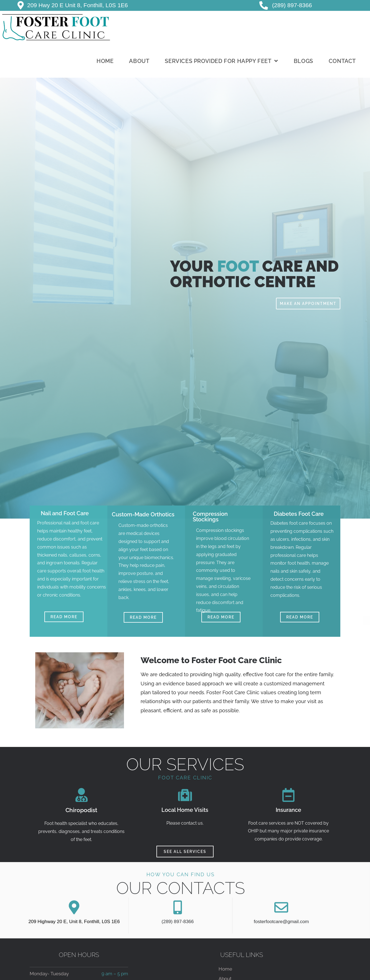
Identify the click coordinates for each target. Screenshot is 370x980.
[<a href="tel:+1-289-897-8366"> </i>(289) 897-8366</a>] (264, 5)
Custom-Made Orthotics (143, 514)
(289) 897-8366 (292, 5)
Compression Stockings (210, 517)
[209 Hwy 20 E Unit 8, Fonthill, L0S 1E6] (21, 5)
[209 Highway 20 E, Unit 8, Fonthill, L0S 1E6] (74, 907)
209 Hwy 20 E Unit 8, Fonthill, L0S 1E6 (78, 5)
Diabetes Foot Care (299, 514)
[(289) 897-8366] (178, 907)
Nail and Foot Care (65, 513)
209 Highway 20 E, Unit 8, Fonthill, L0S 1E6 (74, 922)
